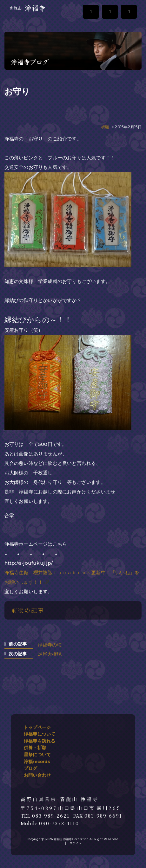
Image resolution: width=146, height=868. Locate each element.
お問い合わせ (37, 775)
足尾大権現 (50, 654)
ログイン (75, 843)
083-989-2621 (51, 816)
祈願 (105, 127)
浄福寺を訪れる (40, 741)
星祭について (37, 755)
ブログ (31, 768)
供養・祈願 (35, 748)
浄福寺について (40, 734)
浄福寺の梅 (50, 645)
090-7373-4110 (59, 823)
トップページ (37, 727)
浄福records (37, 762)
